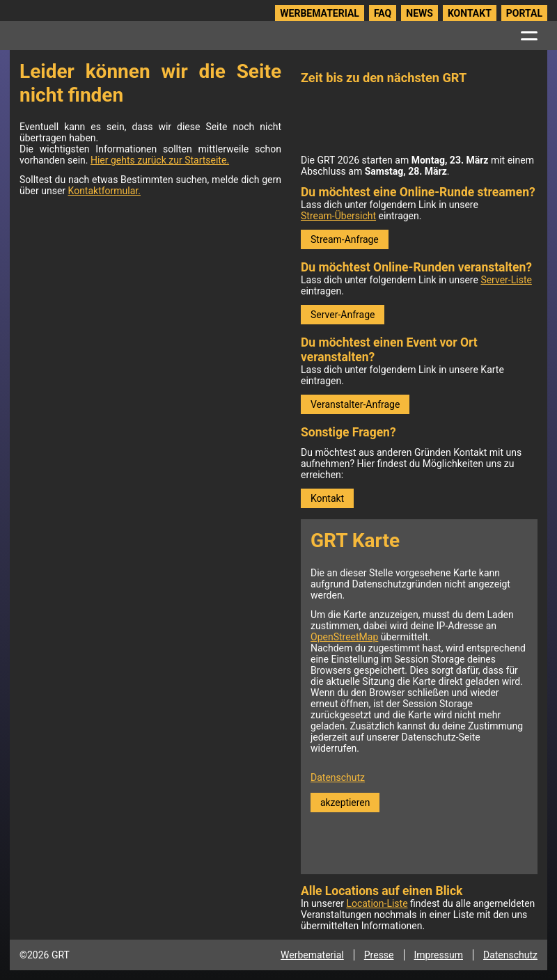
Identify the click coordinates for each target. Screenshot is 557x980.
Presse (379, 955)
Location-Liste (377, 903)
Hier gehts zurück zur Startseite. (160, 160)
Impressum (439, 955)
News (419, 13)
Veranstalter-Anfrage (355, 404)
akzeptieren (345, 803)
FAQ (383, 13)
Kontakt (470, 13)
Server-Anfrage (343, 315)
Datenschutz (338, 777)
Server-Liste (506, 280)
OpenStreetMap (344, 637)
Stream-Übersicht (338, 216)
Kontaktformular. (104, 191)
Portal (524, 13)
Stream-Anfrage (345, 239)
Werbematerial (320, 13)
